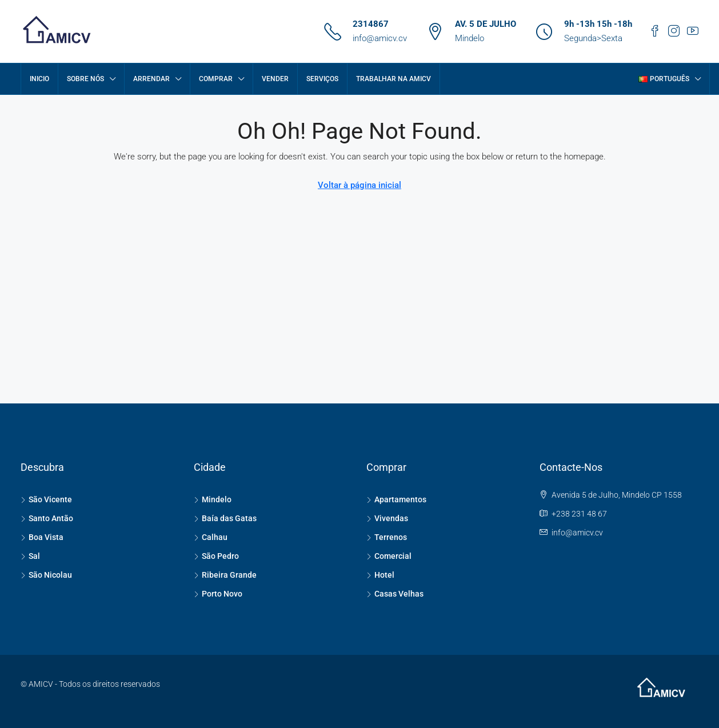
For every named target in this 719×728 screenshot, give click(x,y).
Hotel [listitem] (380, 575)
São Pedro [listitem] (216, 556)
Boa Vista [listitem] (42, 537)
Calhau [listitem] (211, 537)
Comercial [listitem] (389, 556)
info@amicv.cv (380, 38)
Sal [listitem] (30, 556)
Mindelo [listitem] (213, 499)
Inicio (39, 79)
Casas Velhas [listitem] (395, 594)
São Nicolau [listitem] (46, 575)
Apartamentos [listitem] (396, 499)
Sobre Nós (85, 79)
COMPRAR (216, 79)
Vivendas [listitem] (387, 518)
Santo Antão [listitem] (47, 518)
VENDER (275, 79)
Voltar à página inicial (359, 185)
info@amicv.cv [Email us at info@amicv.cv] (577, 533)
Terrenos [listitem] (387, 537)
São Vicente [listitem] (46, 499)
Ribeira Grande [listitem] (225, 575)
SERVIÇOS (322, 79)
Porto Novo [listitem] (218, 594)
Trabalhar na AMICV (394, 79)
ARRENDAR (151, 79)
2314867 (371, 24)
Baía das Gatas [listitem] (225, 518)
